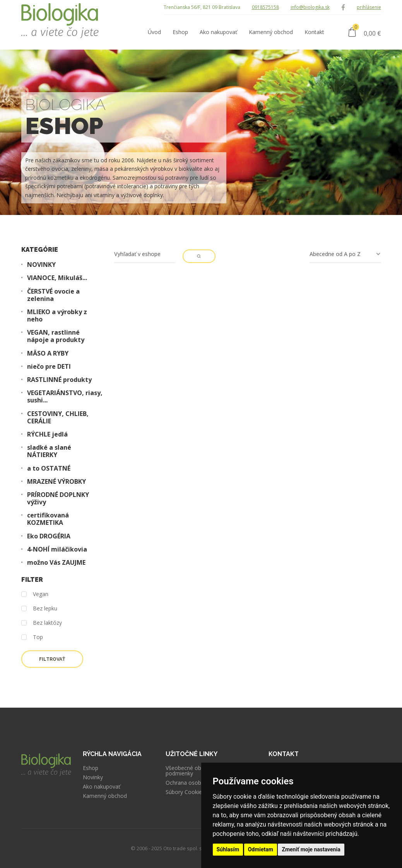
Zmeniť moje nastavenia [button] (311, 849)
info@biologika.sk (310, 7)
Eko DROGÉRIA (49, 536)
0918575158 (265, 7)
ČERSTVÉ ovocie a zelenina (53, 295)
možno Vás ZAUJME (56, 563)
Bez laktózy (42, 623)
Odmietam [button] (261, 849)
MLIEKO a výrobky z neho (57, 316)
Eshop (91, 768)
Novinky (93, 777)
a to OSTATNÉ (49, 468)
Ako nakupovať (102, 787)
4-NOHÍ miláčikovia (57, 549)
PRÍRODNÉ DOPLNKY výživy (58, 498)
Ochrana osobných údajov (198, 783)
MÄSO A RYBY (48, 353)
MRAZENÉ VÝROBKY (56, 482)
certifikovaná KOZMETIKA (48, 519)
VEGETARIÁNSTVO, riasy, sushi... (65, 397)
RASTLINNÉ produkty (59, 380)
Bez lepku (39, 609)
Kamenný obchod (105, 796)
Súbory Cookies (185, 792)
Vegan (35, 594)
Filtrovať (52, 659)
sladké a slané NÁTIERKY (49, 451)
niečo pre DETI (49, 367)
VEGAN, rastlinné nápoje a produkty (56, 336)
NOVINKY (41, 265)
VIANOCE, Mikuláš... (57, 278)
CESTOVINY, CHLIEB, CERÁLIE (58, 418)
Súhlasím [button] (228, 849)
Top (32, 637)
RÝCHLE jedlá (47, 434)
